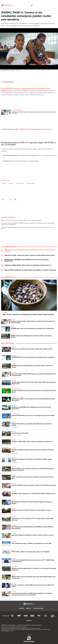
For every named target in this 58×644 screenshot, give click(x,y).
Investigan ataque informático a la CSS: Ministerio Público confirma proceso (33, 494)
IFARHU (4, 183)
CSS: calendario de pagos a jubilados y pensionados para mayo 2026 (31, 543)
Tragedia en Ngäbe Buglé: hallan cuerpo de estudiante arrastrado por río (28, 265)
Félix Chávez (15, 453)
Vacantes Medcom (36, 625)
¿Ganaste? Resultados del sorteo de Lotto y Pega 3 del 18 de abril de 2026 (33, 415)
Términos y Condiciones (8, 625)
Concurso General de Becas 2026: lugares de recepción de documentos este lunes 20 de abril (34, 113)
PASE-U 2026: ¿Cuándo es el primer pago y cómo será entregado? (21, 220)
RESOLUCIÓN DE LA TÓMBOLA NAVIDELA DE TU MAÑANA (14, 627)
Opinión (21, 608)
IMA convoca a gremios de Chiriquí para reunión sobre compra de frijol (28, 314)
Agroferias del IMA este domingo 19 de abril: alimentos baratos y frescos (32, 535)
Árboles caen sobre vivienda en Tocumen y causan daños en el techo (31, 510)
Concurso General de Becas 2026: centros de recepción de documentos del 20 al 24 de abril (28, 228)
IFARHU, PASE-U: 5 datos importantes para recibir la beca (33, 129)
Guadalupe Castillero (16, 435)
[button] (3, 200)
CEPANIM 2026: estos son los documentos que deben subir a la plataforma (32, 328)
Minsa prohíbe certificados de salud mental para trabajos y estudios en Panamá (30, 270)
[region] (29, 102)
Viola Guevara (15, 427)
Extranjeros (31, 183)
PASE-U (11, 183)
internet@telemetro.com (9, 631)
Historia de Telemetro (23, 625)
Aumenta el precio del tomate (20, 433)
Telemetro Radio (38, 608)
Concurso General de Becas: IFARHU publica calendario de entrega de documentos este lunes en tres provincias (28, 224)
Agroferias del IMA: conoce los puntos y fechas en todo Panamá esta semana (29, 255)
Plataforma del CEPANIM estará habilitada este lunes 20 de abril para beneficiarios (27, 260)
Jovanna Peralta (8, 82)
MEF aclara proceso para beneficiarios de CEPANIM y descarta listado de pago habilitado (30, 250)
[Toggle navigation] (32, 5)
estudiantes (20, 183)
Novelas (28, 608)
